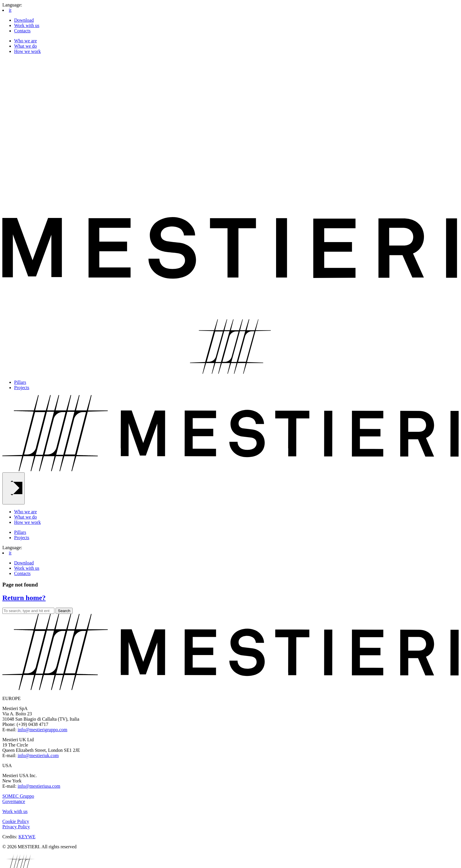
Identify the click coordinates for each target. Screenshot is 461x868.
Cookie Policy (16, 821)
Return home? (24, 598)
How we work (27, 51)
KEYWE (27, 837)
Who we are (25, 41)
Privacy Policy (16, 827)
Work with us (27, 25)
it (10, 10)
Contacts (22, 31)
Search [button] (64, 611)
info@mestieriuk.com (38, 755)
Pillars (20, 382)
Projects (22, 388)
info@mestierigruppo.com (42, 730)
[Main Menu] (14, 488)
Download (24, 20)
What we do (25, 46)
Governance (14, 801)
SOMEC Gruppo (18, 796)
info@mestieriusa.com (39, 786)
